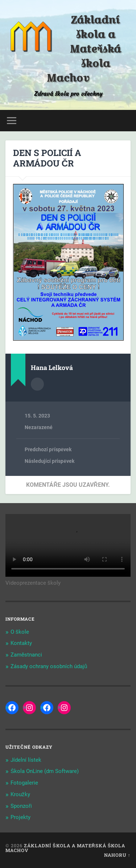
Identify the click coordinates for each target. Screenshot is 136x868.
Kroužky (20, 794)
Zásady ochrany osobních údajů (49, 666)
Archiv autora (37, 384)
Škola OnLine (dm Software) (45, 771)
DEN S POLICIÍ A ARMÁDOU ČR (47, 158)
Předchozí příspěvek (48, 449)
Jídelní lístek (26, 760)
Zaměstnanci (26, 655)
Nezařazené (39, 427)
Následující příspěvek (50, 461)
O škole (20, 632)
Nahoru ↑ (117, 855)
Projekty (20, 817)
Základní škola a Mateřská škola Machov (84, 49)
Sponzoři (21, 806)
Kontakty (21, 643)
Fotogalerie (24, 783)
